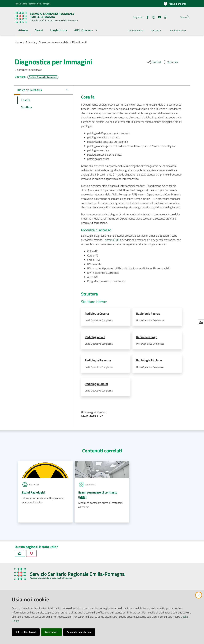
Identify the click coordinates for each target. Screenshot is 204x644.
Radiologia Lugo (147, 337)
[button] (186, 17)
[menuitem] (23, 30)
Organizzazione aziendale (54, 42)
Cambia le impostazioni (79, 632)
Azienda (30, 42)
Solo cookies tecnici (26, 632)
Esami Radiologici (33, 493)
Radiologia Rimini (96, 385)
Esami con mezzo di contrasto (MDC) (98, 496)
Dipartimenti (79, 42)
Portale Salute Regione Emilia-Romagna (33, 4)
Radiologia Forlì (95, 337)
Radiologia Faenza (148, 313)
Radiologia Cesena (97, 313)
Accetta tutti (51, 632)
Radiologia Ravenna (98, 361)
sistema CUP (112, 240)
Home (18, 42)
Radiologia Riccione (149, 361)
